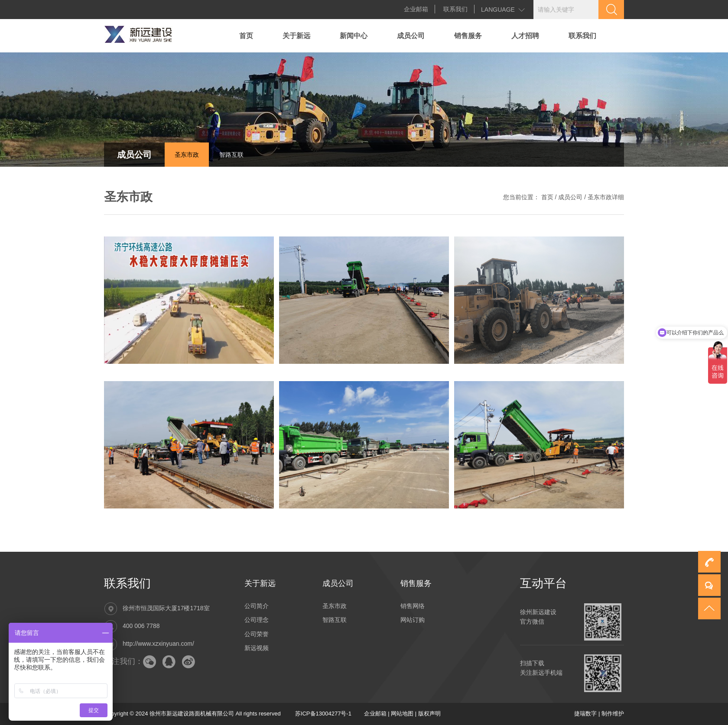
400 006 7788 (141, 626)
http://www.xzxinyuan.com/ (158, 644)
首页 (246, 36)
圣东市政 (187, 155)
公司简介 (257, 606)
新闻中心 (354, 36)
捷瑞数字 (585, 714)
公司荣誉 (257, 634)
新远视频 (257, 648)
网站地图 (402, 714)
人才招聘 (525, 36)
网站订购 (413, 620)
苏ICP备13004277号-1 (323, 714)
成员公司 (411, 36)
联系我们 (455, 9)
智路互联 (231, 155)
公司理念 (257, 620)
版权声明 (429, 714)
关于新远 (296, 36)
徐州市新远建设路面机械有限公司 (192, 714)
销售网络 (413, 606)
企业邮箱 (416, 9)
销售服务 (468, 36)
